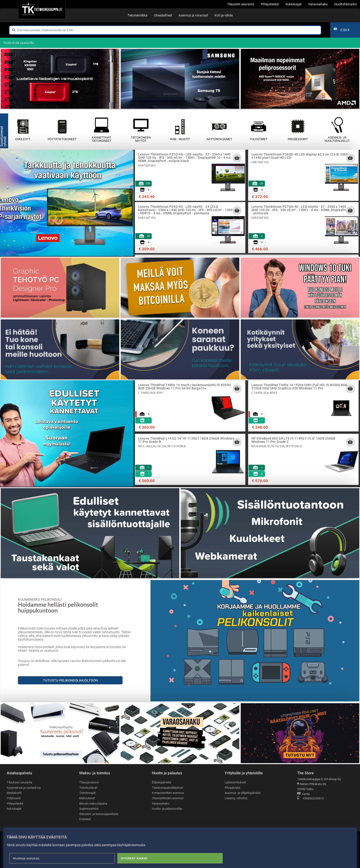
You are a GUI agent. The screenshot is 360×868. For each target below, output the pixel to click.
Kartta (303, 794)
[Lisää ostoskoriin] (237, 158)
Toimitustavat (88, 788)
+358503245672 (310, 799)
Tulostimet (258, 130)
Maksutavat (87, 798)
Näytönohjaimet (219, 130)
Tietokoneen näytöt (141, 130)
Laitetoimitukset (235, 782)
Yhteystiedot (15, 803)
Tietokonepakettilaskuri (167, 788)
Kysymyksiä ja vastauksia (24, 788)
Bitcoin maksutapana (93, 803)
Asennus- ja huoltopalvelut (337, 130)
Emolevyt (23, 130)
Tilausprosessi (89, 782)
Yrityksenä (14, 798)
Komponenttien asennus (168, 793)
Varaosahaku (161, 803)
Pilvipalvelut (232, 788)
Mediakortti (14, 793)
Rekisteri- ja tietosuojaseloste (99, 814)
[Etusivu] (42, 9)
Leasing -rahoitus (236, 798)
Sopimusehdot (89, 809)
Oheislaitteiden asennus (168, 798)
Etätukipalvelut (162, 782)
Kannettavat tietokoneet (102, 130)
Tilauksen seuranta (19, 782)
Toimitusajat (87, 793)
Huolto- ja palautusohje (167, 809)
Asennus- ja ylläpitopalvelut (243, 793)
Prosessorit (298, 130)
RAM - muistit (180, 130)
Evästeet (85, 819)
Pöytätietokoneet (62, 130)
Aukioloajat (14, 809)
